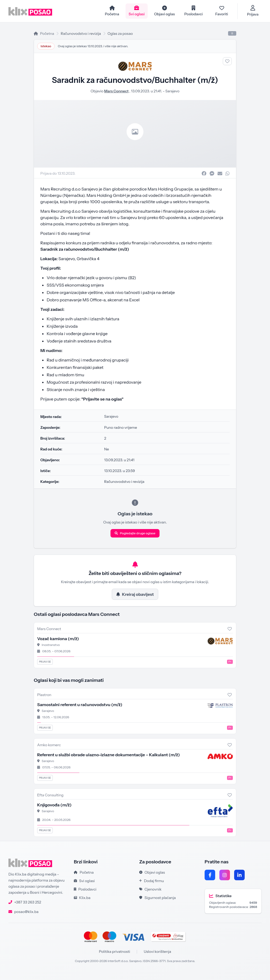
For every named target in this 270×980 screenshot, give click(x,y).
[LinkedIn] (239, 875)
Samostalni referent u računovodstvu (80, 705)
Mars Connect (116, 91)
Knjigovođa (54, 805)
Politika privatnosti (114, 952)
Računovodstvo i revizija (81, 34)
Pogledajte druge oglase (135, 533)
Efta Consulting (50, 795)
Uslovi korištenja (157, 952)
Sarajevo (172, 91)
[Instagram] (225, 875)
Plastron (44, 695)
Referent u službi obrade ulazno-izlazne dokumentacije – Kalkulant (109, 755)
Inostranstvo (51, 645)
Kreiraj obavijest (135, 594)
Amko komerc (49, 745)
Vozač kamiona (58, 639)
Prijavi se (45, 662)
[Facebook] (210, 875)
